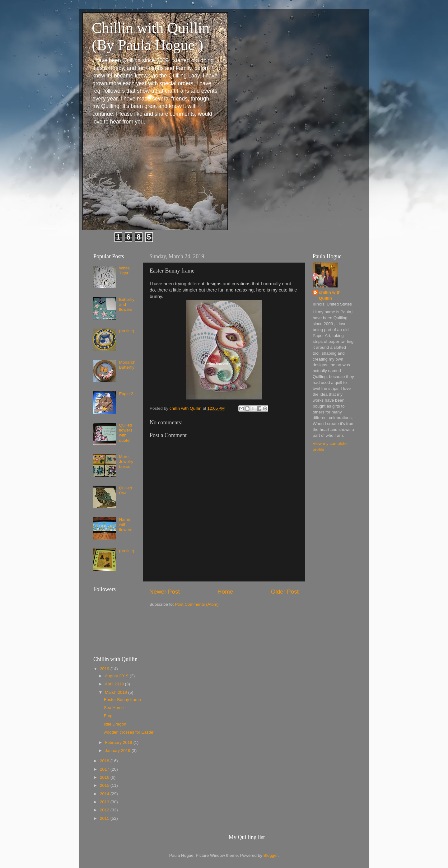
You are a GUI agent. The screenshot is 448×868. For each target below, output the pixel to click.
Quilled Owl (125, 490)
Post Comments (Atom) (197, 604)
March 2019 (117, 692)
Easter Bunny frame (122, 700)
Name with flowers (126, 524)
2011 (105, 818)
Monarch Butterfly (127, 365)
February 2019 (119, 742)
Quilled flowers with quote (126, 433)
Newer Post (165, 592)
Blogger (271, 855)
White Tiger (124, 271)
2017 (105, 769)
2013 (105, 802)
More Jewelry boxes (126, 462)
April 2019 (115, 684)
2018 (105, 761)
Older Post (285, 592)
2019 (105, 669)
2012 (105, 810)
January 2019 (118, 751)
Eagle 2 (126, 394)
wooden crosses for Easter (129, 732)
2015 (105, 785)
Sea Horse (114, 708)
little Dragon (115, 724)
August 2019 (117, 676)
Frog (108, 716)
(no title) (126, 331)
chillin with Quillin (330, 295)
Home (225, 592)
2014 (105, 794)
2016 (105, 777)
